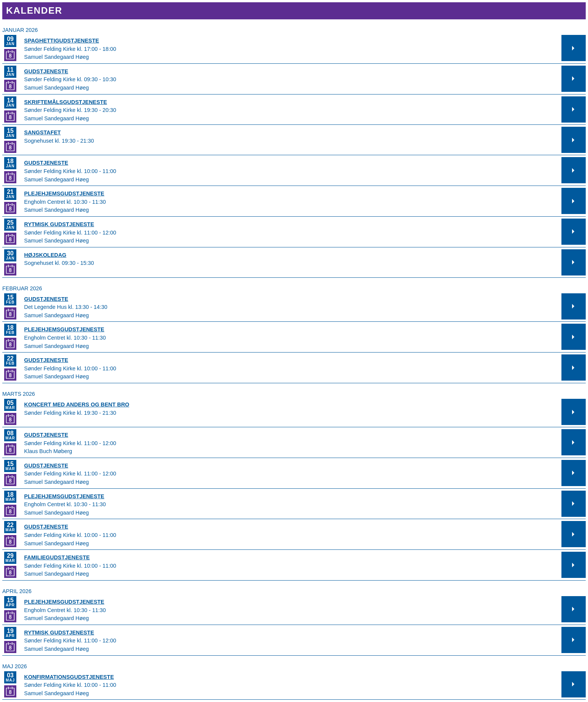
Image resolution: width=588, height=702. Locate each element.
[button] (574, 48)
